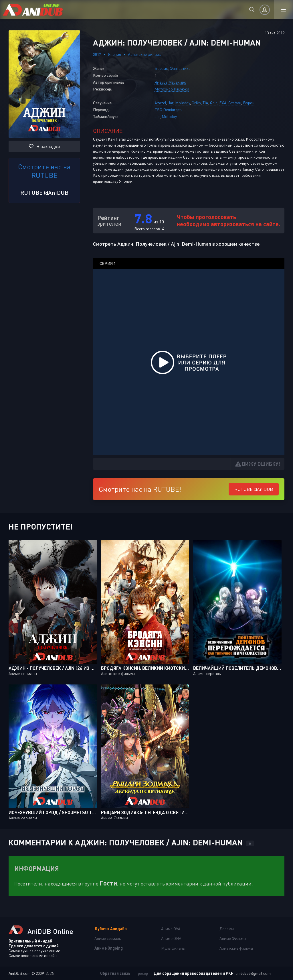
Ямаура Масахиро (170, 82)
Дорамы (227, 929)
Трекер (142, 973)
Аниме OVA (171, 929)
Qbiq (214, 103)
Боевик (161, 68)
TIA (205, 103)
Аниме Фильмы (233, 938)
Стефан (235, 103)
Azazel (160, 103)
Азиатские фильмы (145, 54)
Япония (114, 54)
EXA (223, 103)
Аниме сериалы (108, 938)
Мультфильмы (173, 948)
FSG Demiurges (168, 110)
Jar (171, 103)
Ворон (249, 103)
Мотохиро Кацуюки (172, 89)
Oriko (196, 103)
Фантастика (180, 68)
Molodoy (183, 103)
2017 (97, 54)
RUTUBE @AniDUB (44, 192)
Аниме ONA (171, 938)
